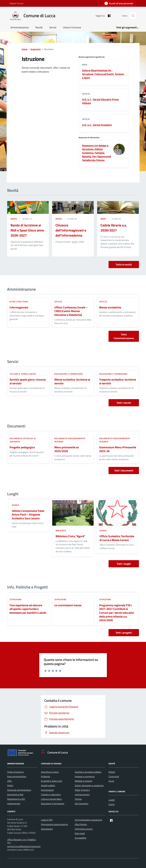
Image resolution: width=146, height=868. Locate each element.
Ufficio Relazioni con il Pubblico (21, 840)
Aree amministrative (17, 776)
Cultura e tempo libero (23, 374)
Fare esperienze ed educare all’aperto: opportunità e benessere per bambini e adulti (28, 609)
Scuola (15, 505)
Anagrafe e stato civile (51, 781)
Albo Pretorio (81, 824)
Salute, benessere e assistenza (89, 785)
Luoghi (112, 800)
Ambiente (46, 776)
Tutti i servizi (124, 403)
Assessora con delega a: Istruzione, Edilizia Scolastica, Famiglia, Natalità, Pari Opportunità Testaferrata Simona (97, 153)
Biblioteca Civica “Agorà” (70, 536)
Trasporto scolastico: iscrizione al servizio (118, 381)
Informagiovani (19, 307)
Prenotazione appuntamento (54, 824)
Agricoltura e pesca (50, 772)
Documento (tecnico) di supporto (23, 440)
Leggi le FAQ (47, 820)
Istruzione (16, 599)
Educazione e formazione (69, 374)
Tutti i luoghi (124, 564)
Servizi (53, 27)
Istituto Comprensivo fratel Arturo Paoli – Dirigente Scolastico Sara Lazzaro (28, 515)
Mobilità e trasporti (84, 781)
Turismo (78, 799)
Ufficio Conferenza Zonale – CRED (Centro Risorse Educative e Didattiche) (71, 311)
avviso (14, 219)
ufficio (58, 302)
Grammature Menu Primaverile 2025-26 (118, 449)
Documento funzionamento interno (70, 440)
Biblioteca (61, 531)
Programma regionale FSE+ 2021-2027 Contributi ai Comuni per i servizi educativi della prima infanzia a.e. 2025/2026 (117, 613)
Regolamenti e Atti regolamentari (16, 801)
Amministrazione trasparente (88, 820)
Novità (39, 27)
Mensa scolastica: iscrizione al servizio (72, 381)
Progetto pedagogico (22, 447)
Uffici (10, 781)
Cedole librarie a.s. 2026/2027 (114, 228)
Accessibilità (80, 838)
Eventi (112, 804)
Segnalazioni (47, 829)
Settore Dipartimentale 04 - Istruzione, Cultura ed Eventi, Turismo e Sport (103, 74)
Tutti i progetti (124, 633)
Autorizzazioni (47, 790)
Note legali (80, 833)
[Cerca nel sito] (133, 16)
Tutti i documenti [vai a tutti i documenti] (124, 470)
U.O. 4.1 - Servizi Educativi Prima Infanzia (100, 101)
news (103, 219)
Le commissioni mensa (68, 605)
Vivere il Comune (72, 27)
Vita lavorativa (82, 803)
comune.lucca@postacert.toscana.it (24, 846)
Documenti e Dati (15, 794)
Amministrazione (20, 27)
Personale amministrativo (19, 790)
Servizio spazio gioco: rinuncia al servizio (28, 381)
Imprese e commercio (85, 776)
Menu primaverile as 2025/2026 (67, 449)
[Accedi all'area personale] (119, 3)
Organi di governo (15, 772)
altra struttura (19, 302)
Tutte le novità (124, 265)
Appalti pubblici (48, 785)
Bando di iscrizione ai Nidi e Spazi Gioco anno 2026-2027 (27, 230)
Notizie (112, 772)
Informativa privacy (84, 829)
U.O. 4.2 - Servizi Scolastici (97, 125)
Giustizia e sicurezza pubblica (88, 772)
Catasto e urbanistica (51, 794)
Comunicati (114, 776)
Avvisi (111, 781)
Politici (10, 785)
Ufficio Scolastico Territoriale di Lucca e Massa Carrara (117, 538)
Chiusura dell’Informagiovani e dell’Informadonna (71, 230)
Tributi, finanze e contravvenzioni (82, 792)
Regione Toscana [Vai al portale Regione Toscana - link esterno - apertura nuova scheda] (17, 3)
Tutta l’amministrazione (124, 336)
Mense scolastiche (110, 307)
